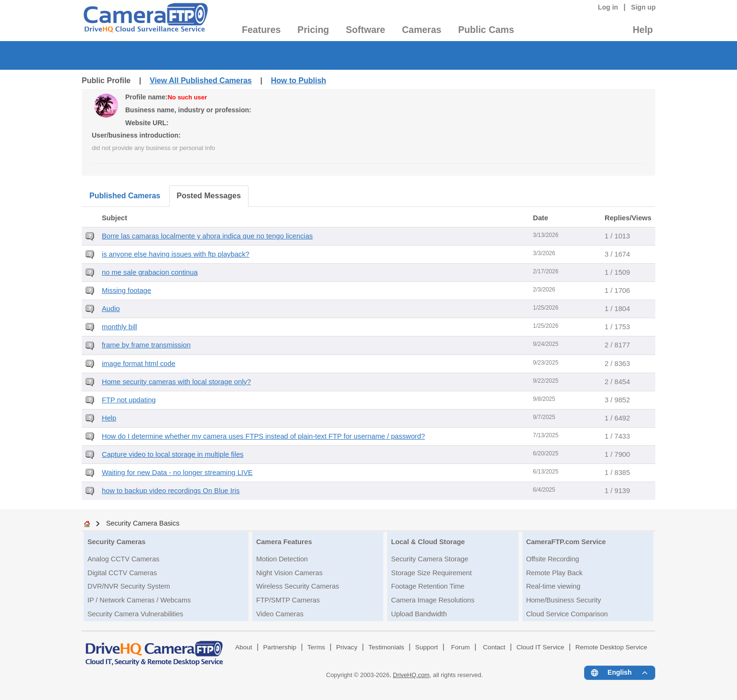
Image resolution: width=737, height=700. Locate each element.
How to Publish (299, 81)
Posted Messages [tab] (209, 196)
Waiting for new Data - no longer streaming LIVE (177, 473)
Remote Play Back (554, 573)
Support (427, 647)
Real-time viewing (553, 586)
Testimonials (386, 647)
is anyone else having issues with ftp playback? (176, 254)
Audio (111, 309)
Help (643, 30)
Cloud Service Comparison (567, 614)
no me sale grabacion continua (150, 272)
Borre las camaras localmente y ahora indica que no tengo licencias (207, 236)
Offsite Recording (553, 559)
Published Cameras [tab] (125, 196)
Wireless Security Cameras (298, 586)
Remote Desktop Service (611, 647)
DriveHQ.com (411, 675)
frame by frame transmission (146, 345)
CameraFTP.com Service (566, 542)
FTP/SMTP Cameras (288, 600)
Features (261, 30)
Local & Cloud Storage (428, 542)
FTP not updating (129, 400)
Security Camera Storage (430, 559)
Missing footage (126, 291)
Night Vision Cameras (289, 573)
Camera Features (284, 542)
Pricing (313, 30)
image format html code (139, 364)
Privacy (347, 647)
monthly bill (119, 327)
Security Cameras (117, 542)
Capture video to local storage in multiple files (173, 454)
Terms (316, 647)
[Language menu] (620, 673)
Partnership (280, 647)
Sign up (643, 7)
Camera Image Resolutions (433, 600)
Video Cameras (280, 614)
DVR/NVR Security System (129, 586)
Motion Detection (282, 559)
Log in (608, 7)
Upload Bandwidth (419, 614)
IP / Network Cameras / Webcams (139, 600)
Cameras (422, 30)
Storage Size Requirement (431, 573)
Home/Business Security (564, 600)
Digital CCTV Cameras (122, 573)
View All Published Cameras (201, 81)
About (244, 647)
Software (366, 30)
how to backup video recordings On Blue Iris (171, 491)
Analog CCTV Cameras (123, 559)
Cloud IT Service (540, 647)
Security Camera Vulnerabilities (135, 614)
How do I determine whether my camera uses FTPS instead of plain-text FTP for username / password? (263, 436)
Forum (461, 647)
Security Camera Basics (143, 523)
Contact (494, 647)
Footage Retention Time (428, 586)
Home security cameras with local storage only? (176, 382)
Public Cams (486, 30)
